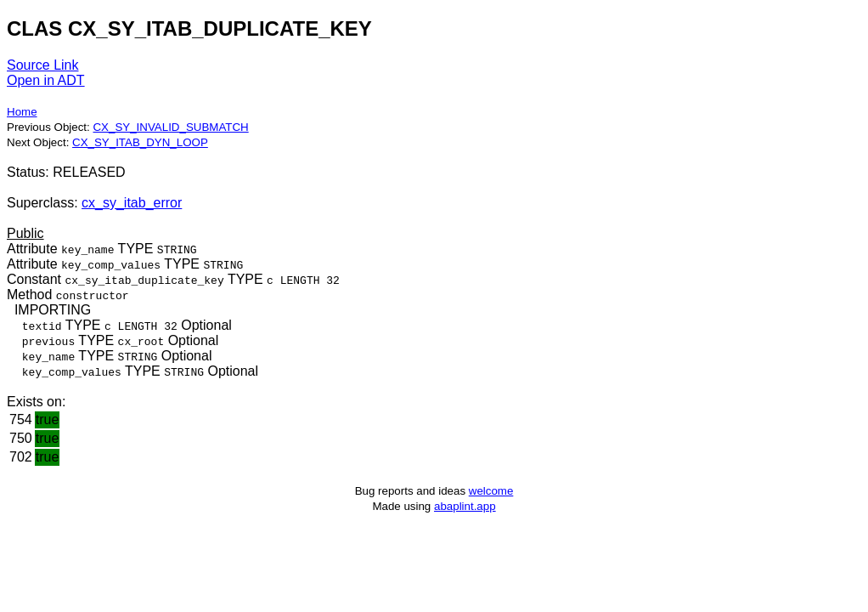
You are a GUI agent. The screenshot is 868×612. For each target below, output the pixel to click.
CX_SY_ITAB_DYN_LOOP (140, 142)
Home (22, 112)
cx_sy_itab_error (132, 203)
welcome (491, 491)
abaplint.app (465, 506)
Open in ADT (46, 80)
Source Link (43, 65)
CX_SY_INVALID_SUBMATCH (170, 127)
